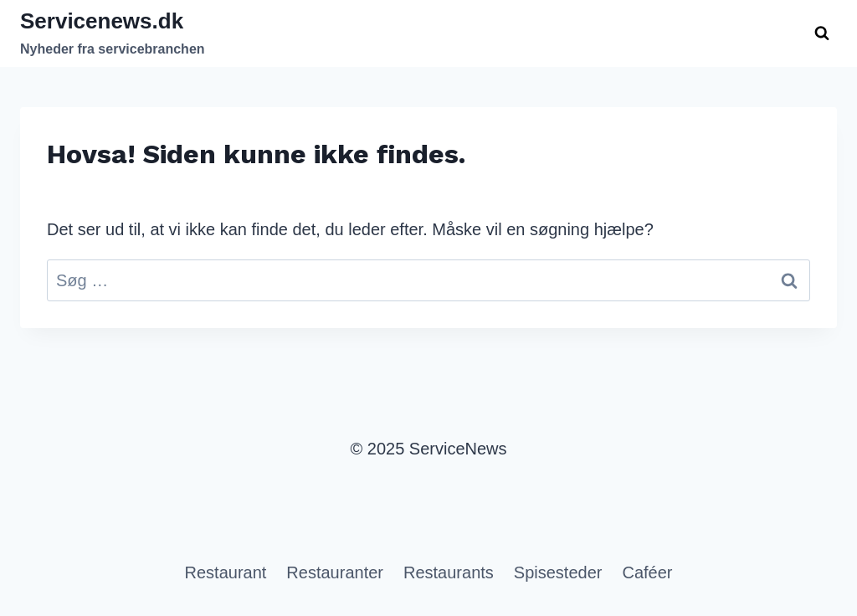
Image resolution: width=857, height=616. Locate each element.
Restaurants (449, 572)
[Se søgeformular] (822, 33)
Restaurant (226, 572)
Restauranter (335, 572)
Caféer (647, 572)
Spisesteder (558, 572)
